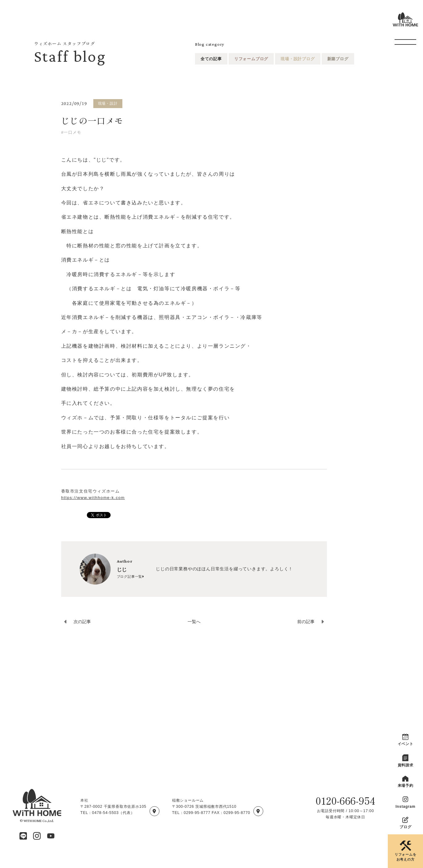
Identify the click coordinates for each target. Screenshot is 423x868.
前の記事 (306, 622)
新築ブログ (338, 59)
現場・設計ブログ (298, 59)
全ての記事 (211, 59)
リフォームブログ (251, 59)
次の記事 (82, 622)
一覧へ (194, 622)
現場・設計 (108, 103)
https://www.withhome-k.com (93, 498)
